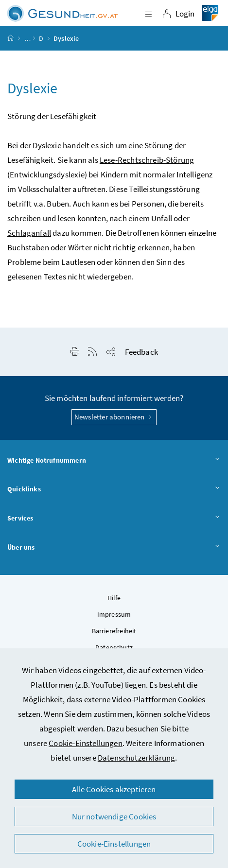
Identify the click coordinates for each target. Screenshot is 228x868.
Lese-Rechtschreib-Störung (147, 160)
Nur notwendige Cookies (114, 816)
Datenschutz (114, 647)
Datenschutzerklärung (137, 758)
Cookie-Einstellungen (86, 743)
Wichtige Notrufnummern (114, 461)
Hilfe (114, 598)
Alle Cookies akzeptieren (114, 789)
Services (114, 519)
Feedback (141, 352)
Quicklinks (114, 489)
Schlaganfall (29, 233)
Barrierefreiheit (114, 631)
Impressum (114, 614)
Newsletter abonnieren (114, 417)
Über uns (114, 548)
